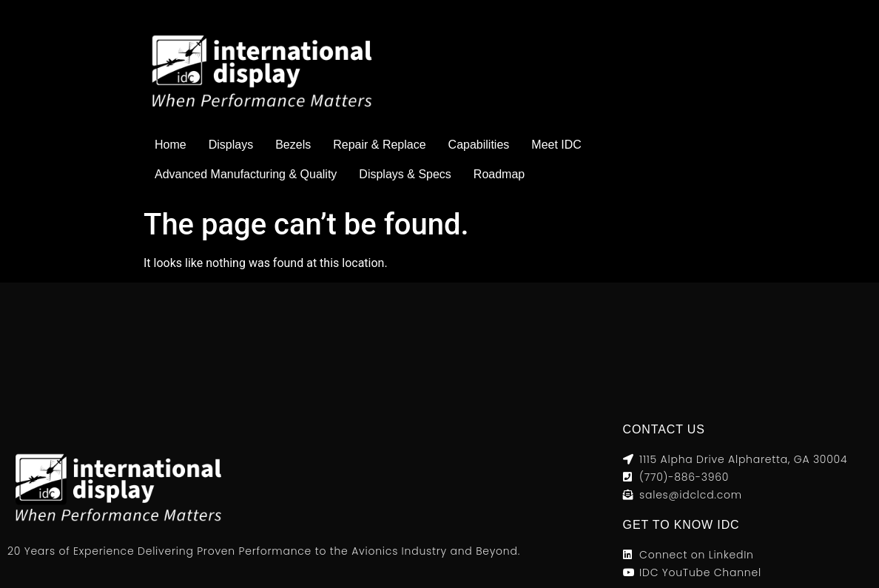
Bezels (293, 145)
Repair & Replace (379, 145)
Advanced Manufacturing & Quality (246, 174)
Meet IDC (556, 145)
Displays (231, 145)
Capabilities (479, 145)
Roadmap (499, 174)
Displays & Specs (405, 174)
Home (171, 145)
